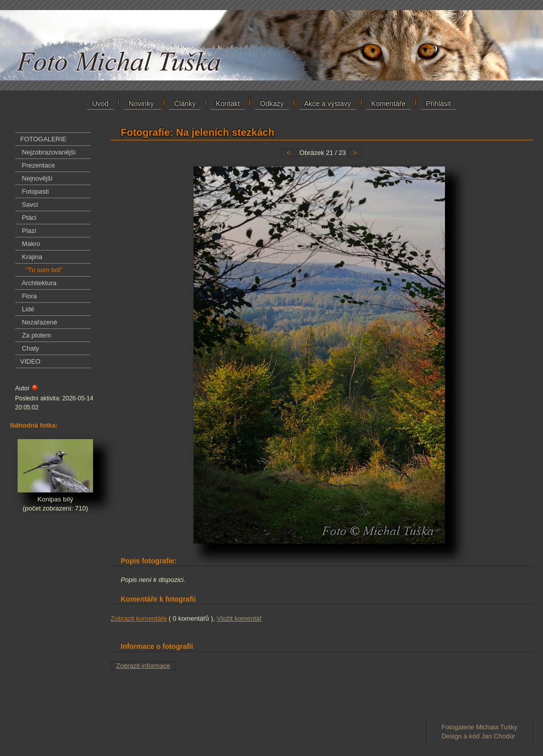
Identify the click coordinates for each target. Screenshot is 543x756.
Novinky (142, 104)
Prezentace (37, 165)
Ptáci (28, 218)
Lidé (27, 309)
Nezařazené (39, 322)
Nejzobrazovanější (48, 152)
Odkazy (272, 104)
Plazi (28, 231)
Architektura (38, 283)
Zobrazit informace (143, 666)
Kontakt (228, 104)
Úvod (100, 104)
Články (185, 104)
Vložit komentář (239, 618)
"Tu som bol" (41, 270)
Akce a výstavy (328, 104)
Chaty (30, 348)
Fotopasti (34, 191)
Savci (29, 204)
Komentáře (388, 104)
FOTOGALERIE (43, 139)
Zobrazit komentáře (139, 618)
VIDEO (30, 361)
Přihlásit (438, 104)
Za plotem (35, 335)
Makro (30, 244)
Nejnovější (36, 178)
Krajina (31, 257)
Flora (28, 296)
